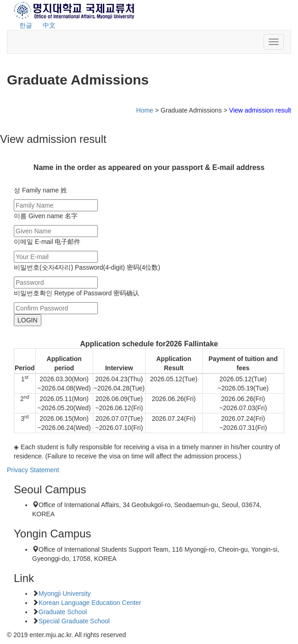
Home (145, 110)
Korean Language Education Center (90, 603)
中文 (49, 25)
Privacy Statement (33, 470)
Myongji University (65, 593)
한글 (26, 25)
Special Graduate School (74, 621)
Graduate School (63, 612)
